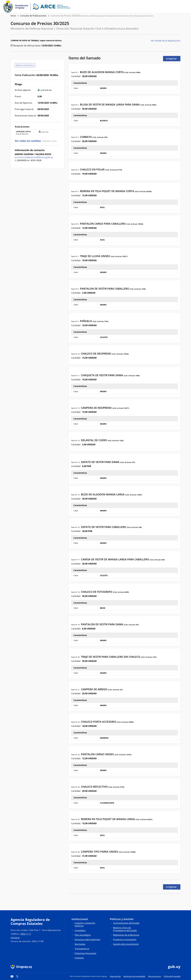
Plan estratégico (83, 935)
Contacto (15, 938)
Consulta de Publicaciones (33, 16)
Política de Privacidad (172, 976)
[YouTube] (12, 976)
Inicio (13, 16)
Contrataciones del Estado (126, 923)
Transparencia (82, 949)
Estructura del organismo (87, 939)
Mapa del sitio (115, 976)
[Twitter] (17, 976)
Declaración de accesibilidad (134, 976)
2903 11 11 (26, 934)
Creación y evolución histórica (85, 924)
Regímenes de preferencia (126, 935)
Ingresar (173, 58)
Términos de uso (154, 976)
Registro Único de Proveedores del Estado (125, 929)
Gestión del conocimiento (126, 944)
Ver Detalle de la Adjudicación (166, 41)
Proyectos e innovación (125, 939)
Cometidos (80, 930)
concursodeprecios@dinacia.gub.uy (35, 157)
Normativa (80, 944)
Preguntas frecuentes (85, 953)
